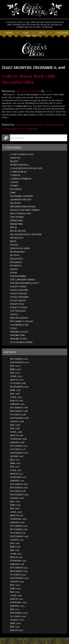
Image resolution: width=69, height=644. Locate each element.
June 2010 (15, 623)
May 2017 (15, 467)
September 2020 (20, 362)
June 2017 (15, 463)
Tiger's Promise (20, 297)
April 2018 (16, 432)
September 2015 (19, 536)
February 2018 (18, 439)
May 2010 (15, 627)
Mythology (17, 238)
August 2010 (17, 620)
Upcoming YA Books (22, 321)
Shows (14, 269)
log (42, 33)
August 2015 (17, 540)
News (13, 241)
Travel (14, 314)
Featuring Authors (22, 196)
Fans (13, 192)
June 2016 (15, 505)
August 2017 (17, 456)
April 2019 (16, 397)
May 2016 (15, 508)
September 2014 (19, 578)
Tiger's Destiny (19, 290)
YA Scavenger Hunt (21, 342)
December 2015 (19, 526)
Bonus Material (19, 165)
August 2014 (17, 581)
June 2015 (15, 547)
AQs (26, 33)
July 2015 (15, 543)
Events (14, 185)
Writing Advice (19, 332)
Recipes (15, 255)
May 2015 (15, 550)
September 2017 (19, 453)
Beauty (14, 161)
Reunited (16, 266)
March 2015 (16, 557)
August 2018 (17, 421)
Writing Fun (17, 335)
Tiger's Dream (18, 293)
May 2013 (15, 609)
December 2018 (19, 407)
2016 (37, 91)
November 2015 (19, 529)
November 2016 (19, 487)
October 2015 (18, 533)
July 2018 (15, 425)
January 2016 (17, 522)
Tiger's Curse (18, 286)
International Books (23, 206)
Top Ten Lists (18, 311)
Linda (49, 91)
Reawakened (17, 252)
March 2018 (17, 435)
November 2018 (19, 411)
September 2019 (19, 387)
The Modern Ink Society (25, 283)
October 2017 (18, 449)
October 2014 (18, 574)
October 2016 (18, 491)
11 (31, 91)
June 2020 (16, 369)
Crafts (14, 182)
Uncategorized (19, 318)
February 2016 (18, 519)
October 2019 (18, 383)
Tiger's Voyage (19, 307)
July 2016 (15, 501)
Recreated (17, 259)
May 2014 (15, 592)
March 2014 (17, 599)
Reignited (16, 262)
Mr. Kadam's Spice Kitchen (26, 234)
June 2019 (15, 390)
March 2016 (17, 515)
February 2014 (18, 602)
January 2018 (17, 442)
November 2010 (19, 613)
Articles (15, 158)
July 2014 (15, 585)
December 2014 (19, 567)
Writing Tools (19, 339)
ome (9, 33)
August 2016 (17, 498)
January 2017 (17, 480)
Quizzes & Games (20, 248)
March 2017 (16, 474)
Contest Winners (21, 179)
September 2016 (19, 494)
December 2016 (19, 484)
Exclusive (16, 189)
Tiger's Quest (18, 300)
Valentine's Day (19, 325)
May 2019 (15, 394)
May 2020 (15, 373)
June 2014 (15, 588)
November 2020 (19, 359)
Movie (14, 227)
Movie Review (18, 231)
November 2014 (19, 571)
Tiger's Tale (17, 304)
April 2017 (16, 470)
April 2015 (16, 554)
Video (14, 328)
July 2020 (15, 366)
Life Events (17, 217)
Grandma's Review (21, 199)
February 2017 (18, 477)
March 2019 (17, 400)
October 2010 (18, 616)
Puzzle (14, 245)
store (14, 272)
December (22, 91)
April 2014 (16, 595)
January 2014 (17, 606)
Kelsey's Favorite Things (25, 210)
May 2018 (15, 428)
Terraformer (18, 276)
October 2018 (18, 414)
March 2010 (17, 630)
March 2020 (17, 380)
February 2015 (18, 561)
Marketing (16, 220)
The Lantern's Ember (23, 279)
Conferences (18, 172)
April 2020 (16, 376)
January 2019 (17, 404)
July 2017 (15, 460)
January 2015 (17, 564)
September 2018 (19, 418)
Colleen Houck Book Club (32, 125)
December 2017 (19, 446)
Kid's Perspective (21, 213)
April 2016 (16, 512)
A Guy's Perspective (22, 154)
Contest (15, 175)
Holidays (15, 203)
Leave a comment (26, 129)
